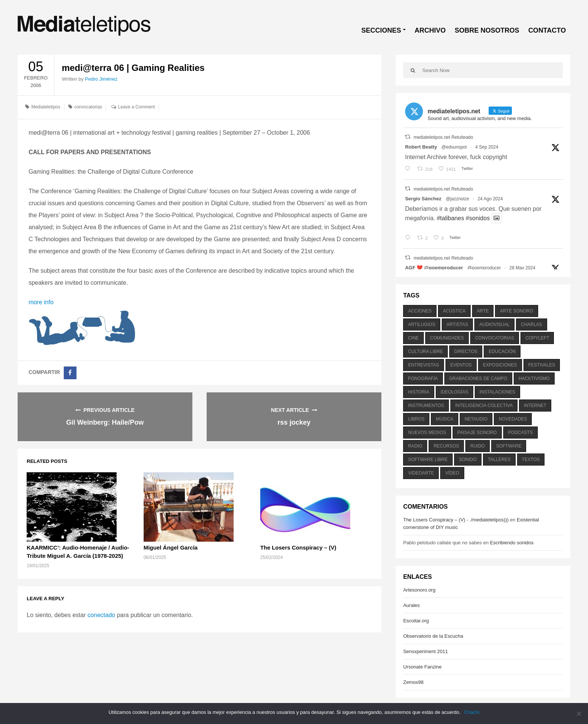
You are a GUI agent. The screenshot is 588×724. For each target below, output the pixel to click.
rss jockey (294, 422)
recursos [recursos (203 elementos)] (446, 446)
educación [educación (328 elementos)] (502, 351)
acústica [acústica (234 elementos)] (454, 311)
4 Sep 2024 (487, 147)
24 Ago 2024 (490, 199)
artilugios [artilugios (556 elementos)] (421, 324)
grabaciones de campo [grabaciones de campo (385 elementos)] (478, 379)
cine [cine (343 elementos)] (413, 338)
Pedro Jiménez (101, 79)
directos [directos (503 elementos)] (466, 351)
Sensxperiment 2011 (425, 651)
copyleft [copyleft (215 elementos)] (537, 338)
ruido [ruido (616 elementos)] (478, 446)
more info (41, 302)
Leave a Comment (136, 107)
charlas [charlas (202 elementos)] (532, 324)
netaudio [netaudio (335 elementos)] (476, 419)
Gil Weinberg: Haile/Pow (105, 422)
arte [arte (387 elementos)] (483, 311)
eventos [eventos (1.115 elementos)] (461, 365)
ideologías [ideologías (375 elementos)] (454, 392)
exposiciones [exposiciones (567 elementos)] (500, 365)
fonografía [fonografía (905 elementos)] (423, 379)
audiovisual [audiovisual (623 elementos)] (494, 324)
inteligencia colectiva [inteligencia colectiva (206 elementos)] (484, 406)
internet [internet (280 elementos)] (535, 406)
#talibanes (451, 218)
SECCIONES (381, 30)
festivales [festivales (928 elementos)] (542, 365)
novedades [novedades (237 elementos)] (513, 419)
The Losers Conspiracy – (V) (298, 548)
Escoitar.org (416, 621)
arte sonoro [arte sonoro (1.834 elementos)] (516, 311)
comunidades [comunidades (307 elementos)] (447, 338)
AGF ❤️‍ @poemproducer (434, 268)
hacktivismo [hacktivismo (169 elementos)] (534, 379)
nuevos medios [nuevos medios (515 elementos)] (427, 433)
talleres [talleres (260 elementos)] (499, 460)
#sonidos (478, 218)
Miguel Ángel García (171, 548)
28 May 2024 (522, 268)
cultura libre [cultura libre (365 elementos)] (425, 351)
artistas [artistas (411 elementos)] (457, 324)
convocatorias (88, 107)
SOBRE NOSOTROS (487, 30)
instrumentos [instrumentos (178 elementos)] (426, 406)
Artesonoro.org (419, 590)
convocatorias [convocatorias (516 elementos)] (495, 338)
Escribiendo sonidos (511, 543)
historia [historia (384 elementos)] (418, 392)
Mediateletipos (46, 107)
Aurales (411, 605)
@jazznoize (457, 199)
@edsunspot (454, 147)
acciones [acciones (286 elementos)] (420, 311)
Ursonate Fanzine (422, 667)
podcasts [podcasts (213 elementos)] (520, 433)
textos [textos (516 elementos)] (531, 460)
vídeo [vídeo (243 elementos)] (452, 473)
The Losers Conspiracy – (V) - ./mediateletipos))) (456, 520)
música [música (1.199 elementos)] (445, 419)
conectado (101, 615)
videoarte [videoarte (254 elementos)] (421, 473)
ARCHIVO (430, 30)
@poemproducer (484, 268)
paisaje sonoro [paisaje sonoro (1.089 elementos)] (477, 433)
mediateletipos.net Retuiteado (443, 137)
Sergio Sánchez (423, 199)
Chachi (472, 712)
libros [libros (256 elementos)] (416, 419)
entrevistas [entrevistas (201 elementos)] (423, 365)
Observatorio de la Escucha (433, 636)
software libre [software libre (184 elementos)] (428, 460)
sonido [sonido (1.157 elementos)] (468, 460)
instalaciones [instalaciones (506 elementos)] (497, 392)
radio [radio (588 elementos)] (415, 446)
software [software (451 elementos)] (509, 446)
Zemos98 (413, 682)
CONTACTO (547, 30)
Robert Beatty (421, 147)
